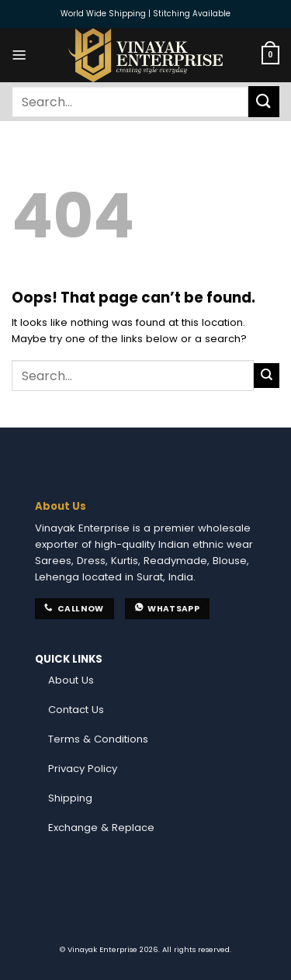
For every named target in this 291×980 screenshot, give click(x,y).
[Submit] (264, 101)
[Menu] (19, 55)
